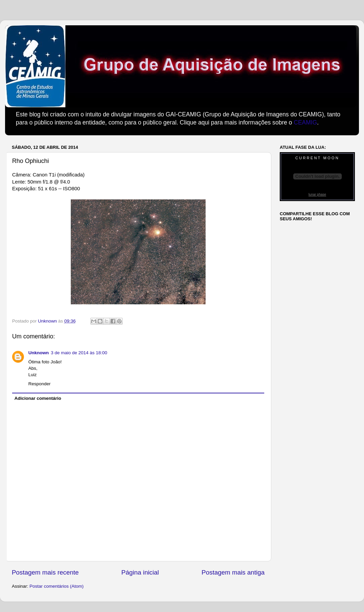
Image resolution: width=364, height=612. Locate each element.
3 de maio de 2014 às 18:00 (79, 353)
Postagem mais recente (45, 572)
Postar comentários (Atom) (57, 586)
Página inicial (140, 572)
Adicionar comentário (38, 398)
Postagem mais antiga (233, 572)
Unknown (39, 353)
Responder (39, 384)
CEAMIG (305, 122)
